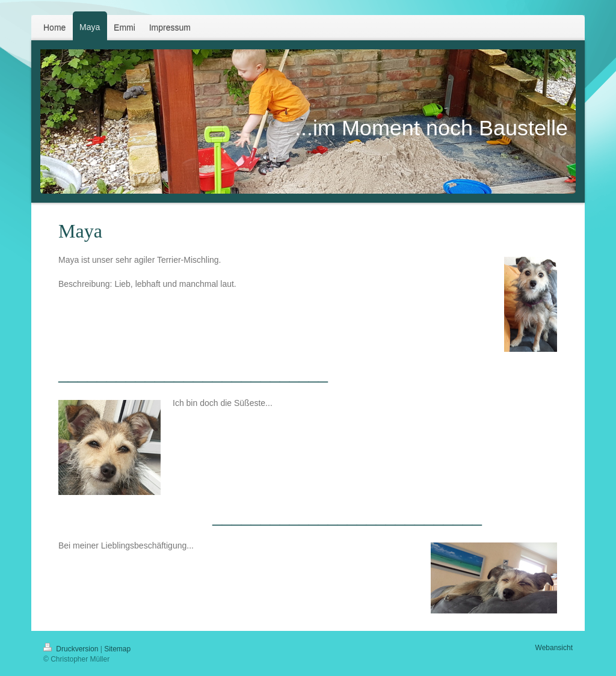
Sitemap (117, 649)
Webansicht (554, 648)
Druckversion (72, 649)
